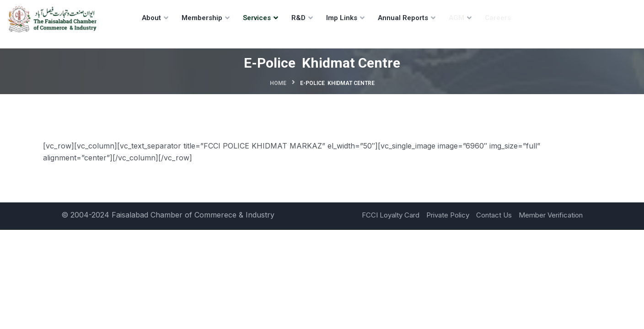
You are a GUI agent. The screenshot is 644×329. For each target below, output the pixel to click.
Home (278, 83)
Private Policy (448, 215)
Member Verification (551, 215)
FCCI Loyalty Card (391, 215)
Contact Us (494, 215)
